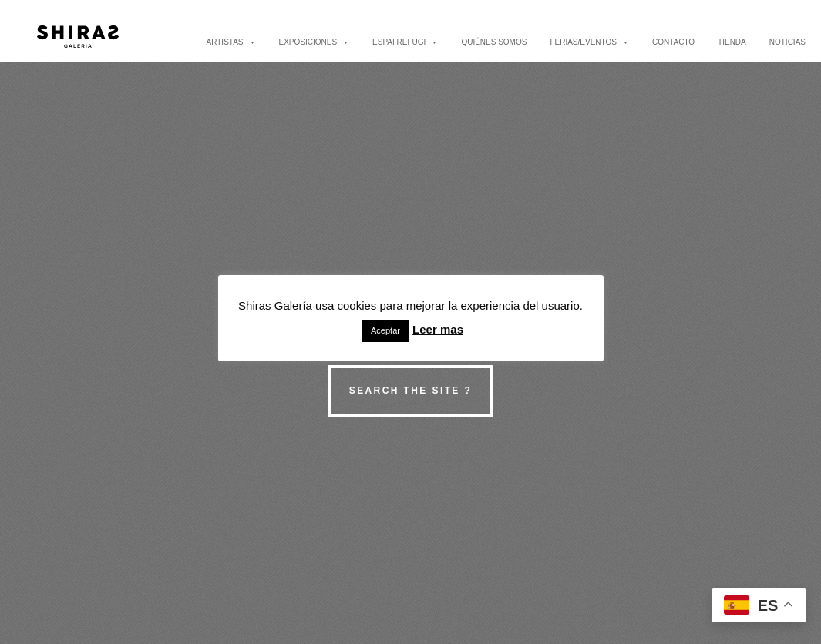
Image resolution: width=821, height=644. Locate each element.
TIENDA (732, 42)
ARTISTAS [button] (231, 42)
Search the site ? (410, 391)
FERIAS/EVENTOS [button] (589, 42)
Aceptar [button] (385, 330)
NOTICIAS (787, 42)
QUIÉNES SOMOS (494, 42)
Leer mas (438, 329)
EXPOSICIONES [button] (315, 42)
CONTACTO (673, 42)
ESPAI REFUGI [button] (405, 42)
